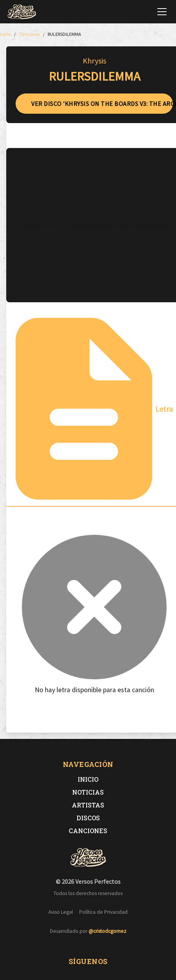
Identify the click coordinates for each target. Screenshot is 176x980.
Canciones (88, 831)
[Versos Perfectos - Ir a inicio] (22, 12)
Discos (88, 818)
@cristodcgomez (108, 931)
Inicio (88, 779)
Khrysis (94, 61)
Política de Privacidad (103, 912)
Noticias (88, 792)
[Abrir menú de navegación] (162, 12)
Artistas (88, 805)
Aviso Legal (61, 912)
